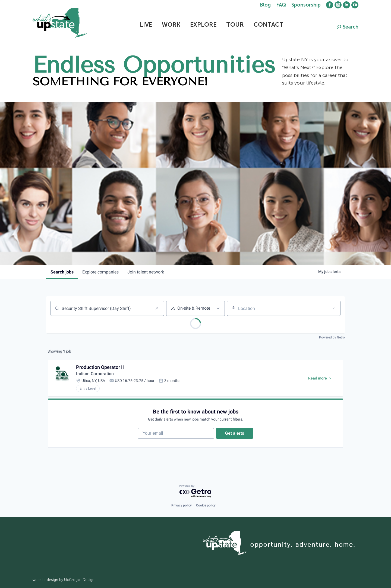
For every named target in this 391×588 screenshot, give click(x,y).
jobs (62, 272)
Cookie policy (206, 505)
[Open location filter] (333, 308)
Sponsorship (306, 5)
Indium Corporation (95, 374)
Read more (322, 379)
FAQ (281, 5)
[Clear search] (157, 308)
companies (100, 272)
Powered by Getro (332, 337)
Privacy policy (182, 505)
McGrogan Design (79, 580)
